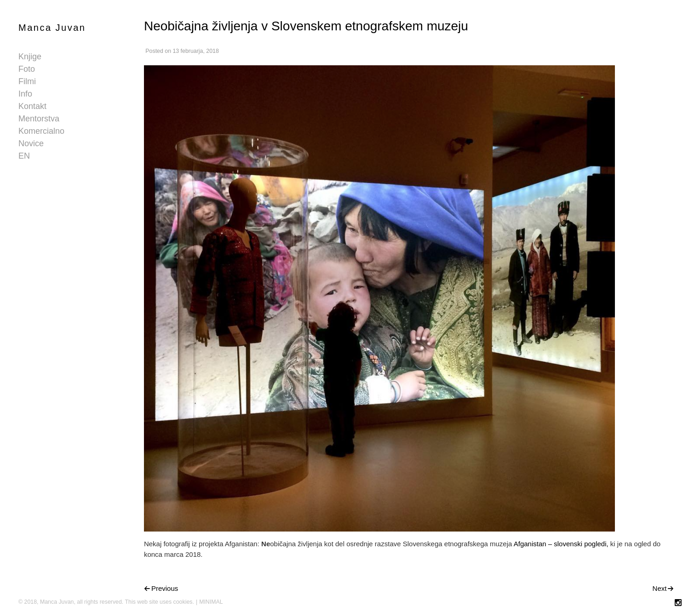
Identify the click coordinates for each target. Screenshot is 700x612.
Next (660, 588)
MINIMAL (211, 602)
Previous (165, 588)
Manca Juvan (52, 28)
